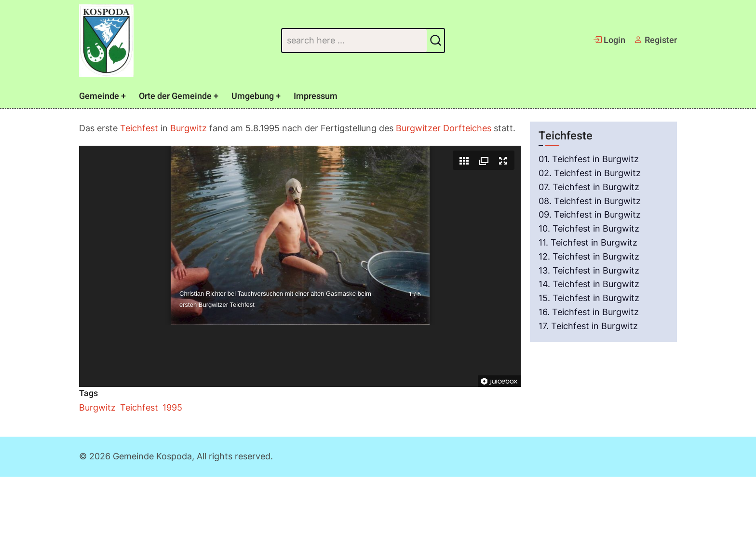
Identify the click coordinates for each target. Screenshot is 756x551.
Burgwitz (189, 128)
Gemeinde (99, 96)
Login (609, 40)
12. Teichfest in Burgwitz (589, 256)
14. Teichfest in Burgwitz (589, 284)
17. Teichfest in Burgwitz (588, 326)
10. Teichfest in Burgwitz (589, 228)
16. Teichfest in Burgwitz (589, 312)
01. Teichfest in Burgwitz (589, 159)
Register (655, 40)
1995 (172, 407)
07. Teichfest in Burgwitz (589, 187)
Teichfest (139, 128)
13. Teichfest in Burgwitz (589, 270)
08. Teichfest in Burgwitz (590, 201)
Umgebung (253, 96)
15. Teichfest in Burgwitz (589, 298)
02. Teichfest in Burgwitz (590, 173)
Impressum (316, 96)
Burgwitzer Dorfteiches (444, 128)
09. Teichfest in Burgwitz (590, 214)
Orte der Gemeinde (175, 96)
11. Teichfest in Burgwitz (588, 242)
